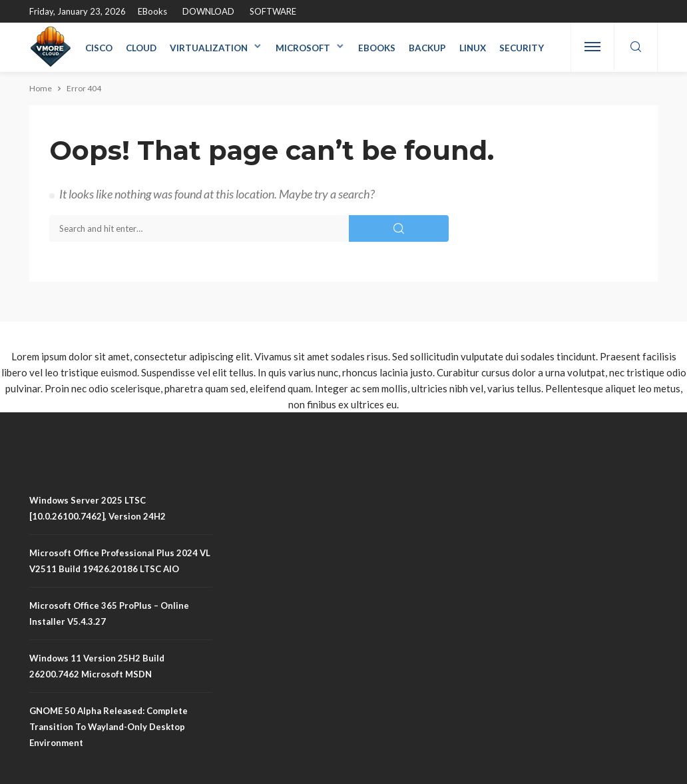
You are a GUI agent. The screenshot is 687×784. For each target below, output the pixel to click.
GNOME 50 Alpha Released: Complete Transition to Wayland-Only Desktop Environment (109, 727)
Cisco (99, 48)
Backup (427, 48)
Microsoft (303, 48)
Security (522, 48)
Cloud (141, 48)
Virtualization (209, 48)
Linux (473, 48)
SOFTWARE (273, 11)
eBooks (152, 11)
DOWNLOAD (208, 11)
